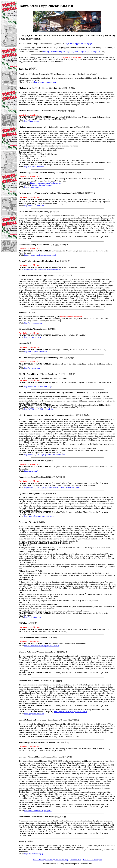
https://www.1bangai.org (33, 187)
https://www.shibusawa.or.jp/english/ (38, 811)
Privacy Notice (76, 860)
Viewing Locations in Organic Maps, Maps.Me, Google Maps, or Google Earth (72, 52)
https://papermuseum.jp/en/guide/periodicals (70, 712)
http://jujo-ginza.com (32, 368)
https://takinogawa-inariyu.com (36, 352)
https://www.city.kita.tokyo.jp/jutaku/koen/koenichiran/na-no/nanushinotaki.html (54, 487)
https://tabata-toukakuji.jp (34, 854)
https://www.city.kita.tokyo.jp (45, 82)
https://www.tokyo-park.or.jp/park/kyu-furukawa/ (42, 269)
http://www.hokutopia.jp (33, 323)
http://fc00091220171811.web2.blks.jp (39, 409)
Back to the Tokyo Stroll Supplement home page (51, 860)
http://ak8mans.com (32, 121)
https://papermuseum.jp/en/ (34, 714)
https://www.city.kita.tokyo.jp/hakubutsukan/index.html (45, 455)
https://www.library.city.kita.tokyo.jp (38, 386)
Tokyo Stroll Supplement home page (78, 43)
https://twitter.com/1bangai (42, 185)
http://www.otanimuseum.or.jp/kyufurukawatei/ (42, 646)
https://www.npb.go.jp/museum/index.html (40, 255)
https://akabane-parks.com (34, 167)
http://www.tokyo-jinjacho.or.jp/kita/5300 (40, 516)
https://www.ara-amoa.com (34, 206)
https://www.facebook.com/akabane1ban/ (46, 183)
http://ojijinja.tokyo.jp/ (33, 617)
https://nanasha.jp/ (31, 471)
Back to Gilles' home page (92, 860)
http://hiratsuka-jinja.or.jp (34, 337)
